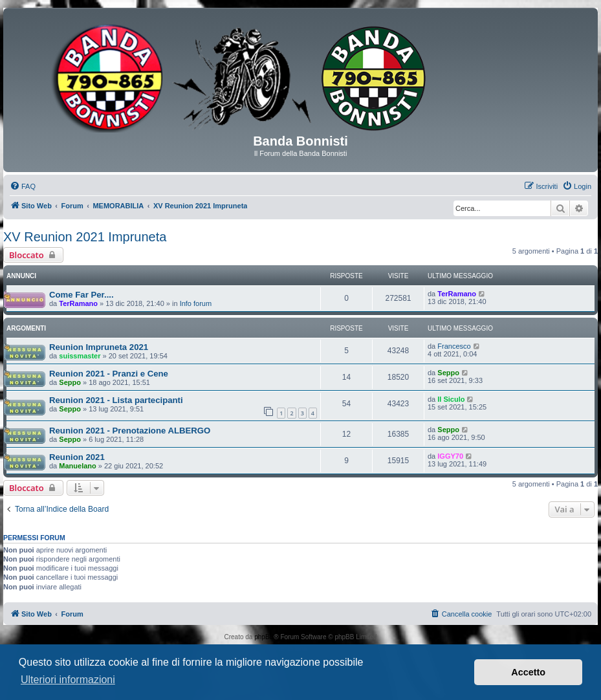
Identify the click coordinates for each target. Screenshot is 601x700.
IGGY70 (450, 456)
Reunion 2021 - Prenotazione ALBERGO (130, 431)
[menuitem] (23, 186)
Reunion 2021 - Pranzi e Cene (109, 374)
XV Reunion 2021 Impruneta (85, 237)
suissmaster (80, 356)
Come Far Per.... (82, 295)
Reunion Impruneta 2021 (99, 347)
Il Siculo (451, 399)
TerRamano (78, 303)
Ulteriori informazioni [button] (68, 680)
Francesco (454, 346)
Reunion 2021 (77, 457)
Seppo (70, 382)
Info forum (196, 303)
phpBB (264, 637)
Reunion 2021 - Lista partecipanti (116, 400)
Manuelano (77, 466)
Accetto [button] (528, 672)
